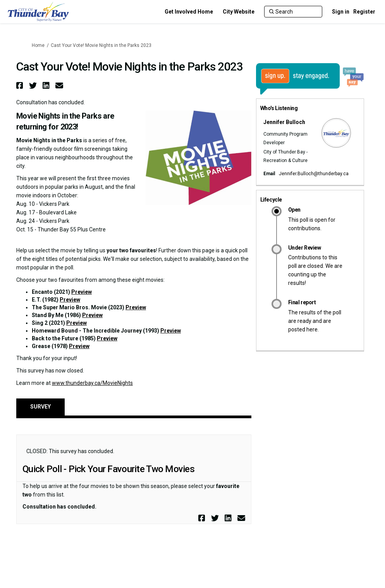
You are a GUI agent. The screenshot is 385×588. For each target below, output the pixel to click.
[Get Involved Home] (189, 12)
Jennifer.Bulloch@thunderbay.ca (314, 174)
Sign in (341, 12)
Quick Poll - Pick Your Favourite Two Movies (108, 469)
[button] (21, 85)
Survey (40, 407)
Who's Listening (279, 108)
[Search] (293, 12)
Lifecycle (271, 200)
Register (364, 12)
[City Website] (239, 12)
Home (38, 45)
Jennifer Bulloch (284, 122)
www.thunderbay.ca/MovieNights (92, 383)
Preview (82, 292)
